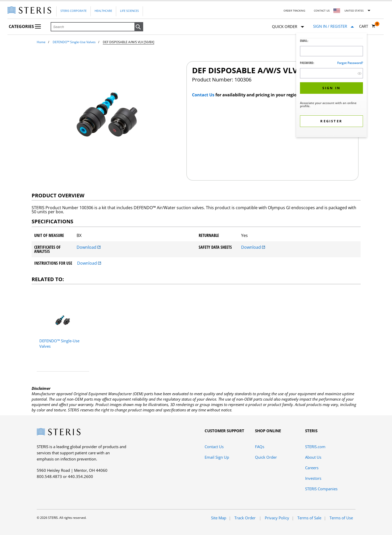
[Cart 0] (367, 26)
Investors (313, 478)
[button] (139, 27)
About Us (313, 457)
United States (354, 11)
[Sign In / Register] (334, 26)
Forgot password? (350, 63)
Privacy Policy (277, 518)
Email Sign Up (217, 457)
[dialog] (331, 86)
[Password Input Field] (331, 73)
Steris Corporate (74, 11)
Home (41, 42)
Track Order (245, 518)
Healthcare (103, 11)
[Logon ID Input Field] (331, 51)
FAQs (260, 447)
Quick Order (288, 27)
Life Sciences (129, 11)
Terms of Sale (309, 518)
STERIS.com (315, 447)
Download (89, 247)
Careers (312, 468)
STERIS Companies (321, 489)
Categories (25, 26)
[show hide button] (359, 73)
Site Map (219, 518)
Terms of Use (341, 518)
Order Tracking (294, 11)
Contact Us (322, 11)
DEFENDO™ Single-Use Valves (74, 42)
